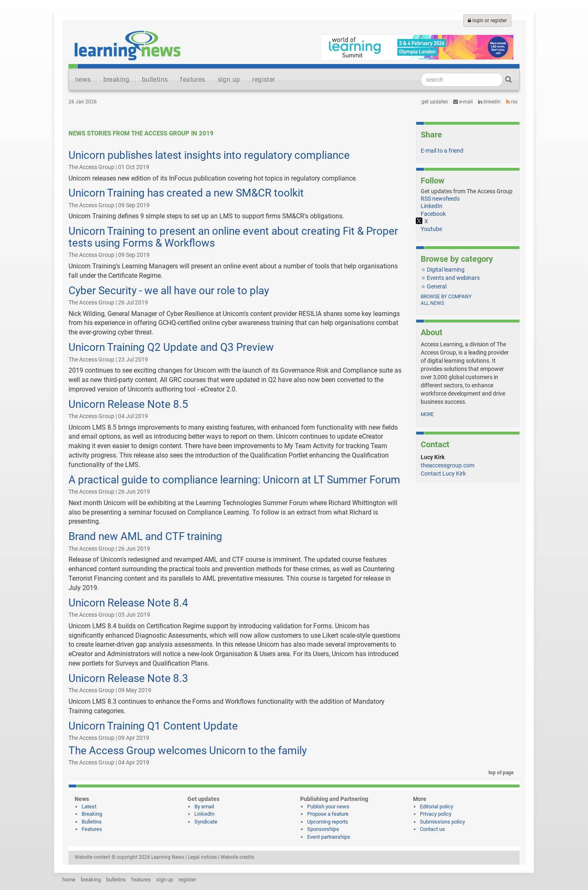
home (69, 880)
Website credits (237, 857)
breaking (116, 79)
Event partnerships (329, 837)
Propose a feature (328, 814)
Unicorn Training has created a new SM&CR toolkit (186, 193)
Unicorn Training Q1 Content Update (153, 726)
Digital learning (446, 270)
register (263, 79)
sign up (229, 79)
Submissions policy (442, 822)
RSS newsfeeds (440, 199)
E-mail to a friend (442, 151)
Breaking (92, 814)
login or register (487, 21)
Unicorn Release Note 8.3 (128, 678)
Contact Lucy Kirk (443, 474)
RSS (512, 102)
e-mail (463, 102)
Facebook (433, 214)
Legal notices (202, 857)
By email (204, 806)
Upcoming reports (328, 822)
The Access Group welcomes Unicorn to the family (188, 750)
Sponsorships (323, 829)
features (193, 79)
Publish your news (328, 806)
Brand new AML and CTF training (145, 536)
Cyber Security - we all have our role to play (169, 291)
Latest (89, 806)
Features (92, 829)
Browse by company (446, 297)
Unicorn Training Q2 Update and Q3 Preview (171, 347)
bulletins (155, 79)
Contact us (432, 829)
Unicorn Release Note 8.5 (128, 404)
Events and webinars (453, 278)
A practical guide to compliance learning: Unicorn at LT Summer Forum (234, 480)
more (427, 414)
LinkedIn (489, 102)
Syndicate (206, 822)
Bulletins (92, 822)
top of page (499, 773)
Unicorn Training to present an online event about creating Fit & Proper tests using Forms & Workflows (233, 237)
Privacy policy (436, 814)
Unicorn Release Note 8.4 (128, 603)
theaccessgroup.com (448, 465)
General (437, 286)
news (83, 79)
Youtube (431, 229)
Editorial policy (436, 806)
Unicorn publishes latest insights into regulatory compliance (209, 155)
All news (432, 303)
